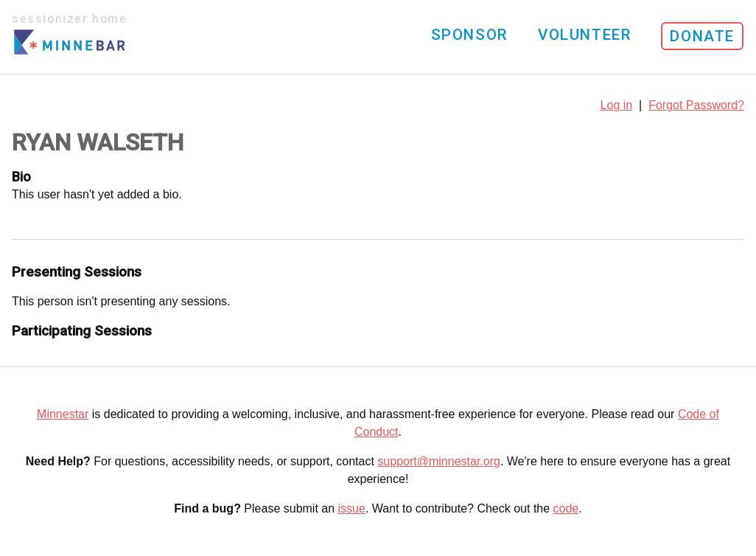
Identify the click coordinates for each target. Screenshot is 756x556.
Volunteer (584, 35)
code (566, 508)
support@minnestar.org (439, 461)
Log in (617, 105)
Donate (702, 36)
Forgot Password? (696, 105)
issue (352, 508)
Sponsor (469, 35)
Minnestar (63, 414)
